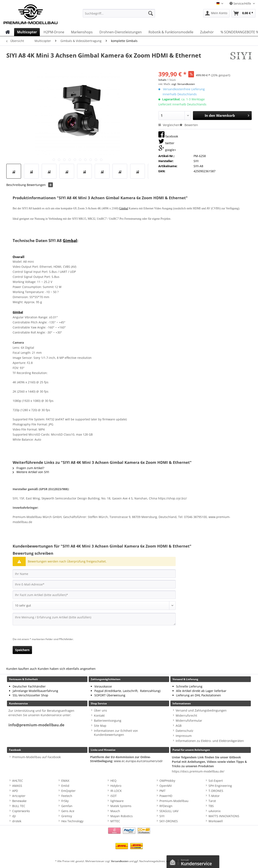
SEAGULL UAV (169, 811)
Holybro (116, 786)
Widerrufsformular (189, 721)
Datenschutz (184, 731)
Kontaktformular (174, 861)
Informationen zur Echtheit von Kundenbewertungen (116, 733)
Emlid (65, 786)
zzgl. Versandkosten (183, 84)
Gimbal (124, 208)
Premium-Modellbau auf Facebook (36, 757)
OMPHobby (167, 781)
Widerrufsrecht (186, 715)
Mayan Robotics (122, 816)
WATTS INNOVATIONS (224, 816)
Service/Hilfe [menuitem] (241, 3)
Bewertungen (40, 185)
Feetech (67, 796)
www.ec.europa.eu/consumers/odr (138, 761)
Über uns (100, 710)
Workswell (216, 821)
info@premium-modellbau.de (36, 725)
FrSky (65, 801)
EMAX (65, 781)
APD (15, 791)
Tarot (212, 801)
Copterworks (21, 811)
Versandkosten (120, 861)
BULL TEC (19, 806)
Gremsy (67, 816)
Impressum (184, 736)
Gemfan (67, 806)
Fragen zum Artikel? (28, 468)
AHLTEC (18, 781)
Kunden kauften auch (22, 669)
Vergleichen (169, 125)
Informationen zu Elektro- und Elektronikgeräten (210, 741)
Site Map (100, 726)
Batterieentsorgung (108, 721)
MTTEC (115, 821)
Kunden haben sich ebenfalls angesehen (67, 669)
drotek (17, 821)
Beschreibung (16, 185)
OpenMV (166, 786)
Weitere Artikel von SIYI (31, 472)
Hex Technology (72, 821)
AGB (179, 726)
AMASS (17, 786)
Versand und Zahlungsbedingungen (201, 710)
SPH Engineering (220, 786)
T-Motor (214, 796)
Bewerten (189, 125)
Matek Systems (121, 806)
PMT (162, 791)
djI (14, 816)
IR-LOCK (116, 791)
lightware (117, 801)
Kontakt (99, 715)
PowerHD (166, 796)
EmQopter (68, 791)
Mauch (115, 811)
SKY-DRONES (169, 821)
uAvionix (215, 811)
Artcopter (19, 796)
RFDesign (166, 806)
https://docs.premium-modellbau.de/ (198, 771)
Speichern (22, 650)
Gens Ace (68, 811)
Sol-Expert (216, 781)
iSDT (114, 796)
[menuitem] (119, 15)
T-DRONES (216, 791)
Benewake (19, 801)
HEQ (113, 781)
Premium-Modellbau (174, 801)
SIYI (162, 816)
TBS (211, 806)
